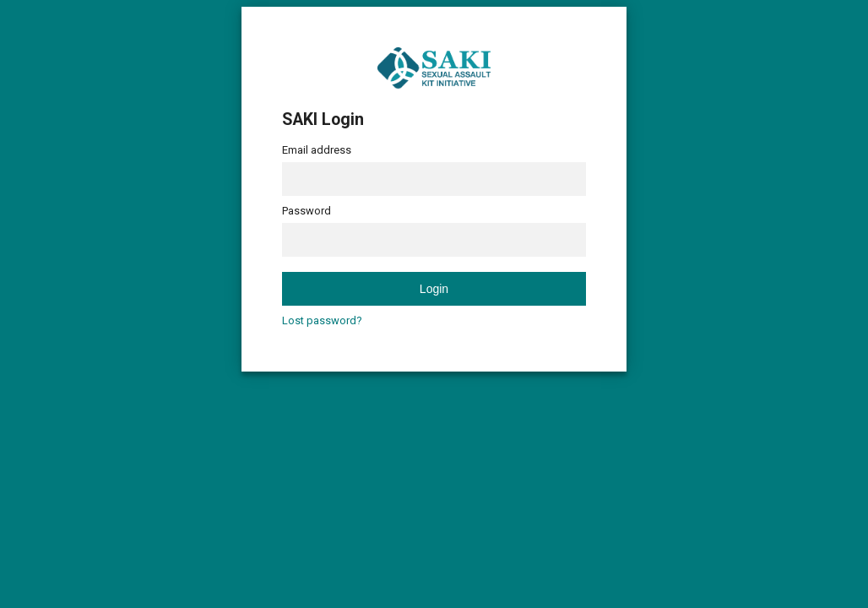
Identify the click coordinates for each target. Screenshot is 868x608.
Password (307, 211)
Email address (317, 150)
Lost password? (322, 320)
